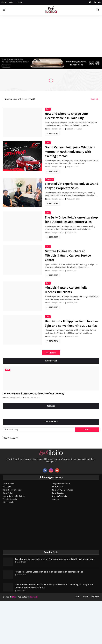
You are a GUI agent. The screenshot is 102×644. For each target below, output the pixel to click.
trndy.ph (55, 499)
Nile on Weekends (59, 496)
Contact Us (95, 597)
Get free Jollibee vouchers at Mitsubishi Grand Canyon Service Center (68, 256)
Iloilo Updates (58, 493)
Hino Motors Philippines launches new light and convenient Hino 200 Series (72, 324)
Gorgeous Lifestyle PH (61, 484)
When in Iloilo (9, 502)
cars (48, 109)
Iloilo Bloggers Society (12, 490)
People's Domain (10, 499)
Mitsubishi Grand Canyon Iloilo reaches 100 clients (66, 290)
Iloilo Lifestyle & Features (62, 490)
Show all (94, 99)
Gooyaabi (34, 597)
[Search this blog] (39, 430)
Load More (51, 353)
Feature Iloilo (8, 484)
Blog (14, 597)
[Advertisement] (51, 36)
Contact (19, 2)
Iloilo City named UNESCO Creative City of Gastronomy (33, 394)
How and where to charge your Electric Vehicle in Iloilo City (66, 116)
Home (4, 2)
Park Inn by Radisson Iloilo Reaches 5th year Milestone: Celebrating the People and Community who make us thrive (54, 586)
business (49, 179)
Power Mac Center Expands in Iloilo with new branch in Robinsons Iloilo (49, 572)
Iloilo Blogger (57, 487)
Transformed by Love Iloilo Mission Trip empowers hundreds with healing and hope (55, 559)
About (11, 2)
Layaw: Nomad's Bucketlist (14, 496)
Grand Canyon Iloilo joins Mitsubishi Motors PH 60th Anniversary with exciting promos (70, 152)
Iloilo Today (8, 493)
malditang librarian (55, 129)
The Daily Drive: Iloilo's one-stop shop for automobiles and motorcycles (71, 220)
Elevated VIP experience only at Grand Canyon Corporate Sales (72, 186)
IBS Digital (7, 487)
